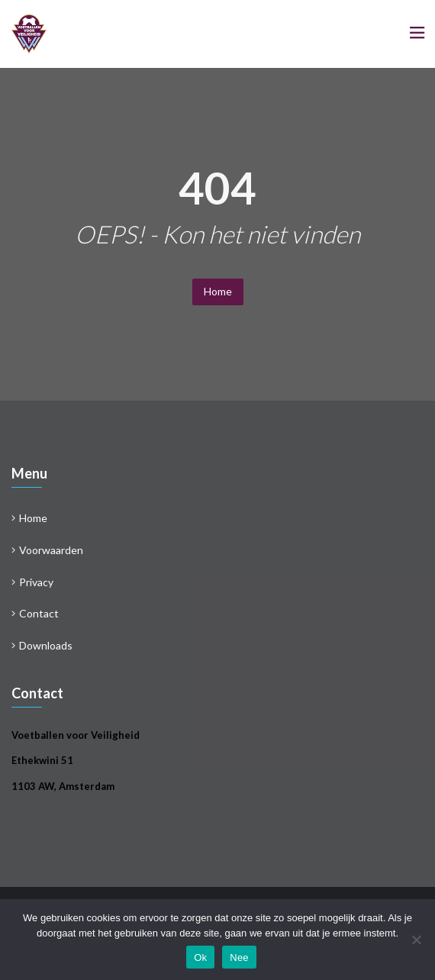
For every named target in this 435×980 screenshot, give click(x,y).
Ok (200, 957)
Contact (39, 613)
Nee (239, 957)
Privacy (36, 582)
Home (218, 291)
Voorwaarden (51, 550)
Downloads (46, 645)
